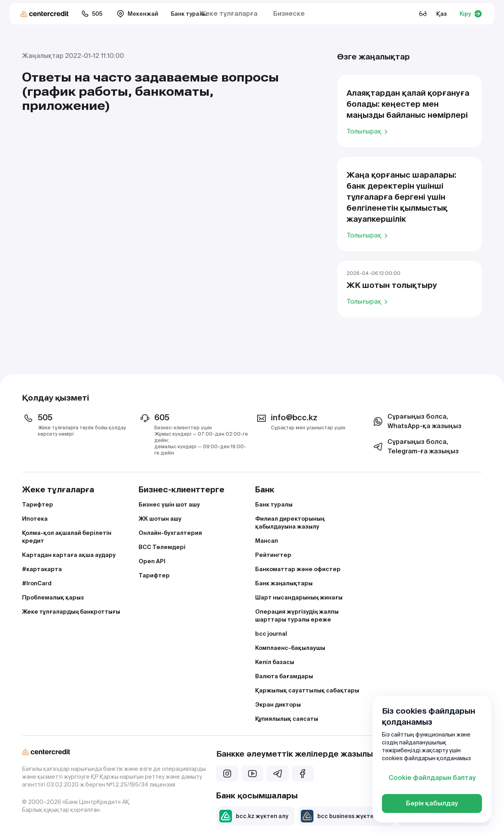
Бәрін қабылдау (432, 803)
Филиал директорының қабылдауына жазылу (290, 523)
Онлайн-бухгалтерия (170, 533)
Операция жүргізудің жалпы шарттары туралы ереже (297, 616)
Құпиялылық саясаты (287, 719)
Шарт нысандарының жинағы (299, 597)
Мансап (267, 541)
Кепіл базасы (275, 662)
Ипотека (35, 519)
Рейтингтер (273, 555)
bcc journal (271, 634)
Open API (152, 561)
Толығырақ (368, 131)
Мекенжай (137, 14)
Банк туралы (189, 14)
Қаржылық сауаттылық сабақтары (307, 690)
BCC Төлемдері (162, 547)
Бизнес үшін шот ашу (169, 505)
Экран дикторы (278, 705)
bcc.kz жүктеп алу (254, 816)
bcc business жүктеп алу (345, 816)
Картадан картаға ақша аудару (69, 555)
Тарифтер (38, 505)
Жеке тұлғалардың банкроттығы (71, 612)
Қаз (442, 14)
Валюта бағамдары (284, 676)
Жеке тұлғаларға (229, 14)
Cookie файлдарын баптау (432, 778)
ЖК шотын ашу (160, 519)
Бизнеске (289, 14)
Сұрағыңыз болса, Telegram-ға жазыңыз (415, 446)
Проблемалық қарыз (53, 597)
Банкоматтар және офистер (298, 569)
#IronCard (37, 583)
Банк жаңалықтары (284, 583)
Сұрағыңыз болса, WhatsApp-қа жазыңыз (417, 421)
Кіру (471, 14)
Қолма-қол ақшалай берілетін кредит (67, 537)
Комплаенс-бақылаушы (290, 648)
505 (92, 14)
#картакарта (42, 569)
